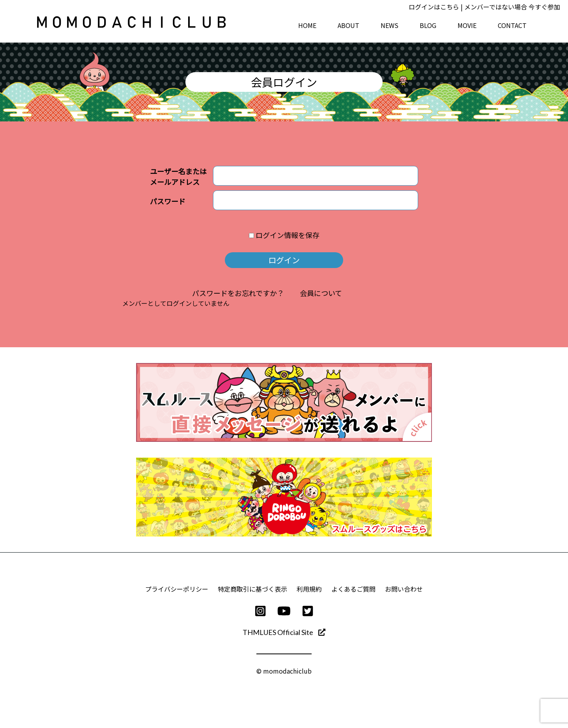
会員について (321, 293)
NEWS (390, 25)
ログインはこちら (434, 7)
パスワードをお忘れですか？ (238, 293)
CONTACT (512, 25)
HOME (307, 25)
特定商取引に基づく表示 (252, 589)
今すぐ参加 (544, 7)
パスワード (168, 201)
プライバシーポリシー (177, 589)
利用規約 (309, 589)
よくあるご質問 (353, 589)
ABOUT (348, 25)
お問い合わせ (404, 589)
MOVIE (467, 25)
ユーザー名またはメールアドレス (178, 176)
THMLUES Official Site (284, 632)
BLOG (428, 25)
